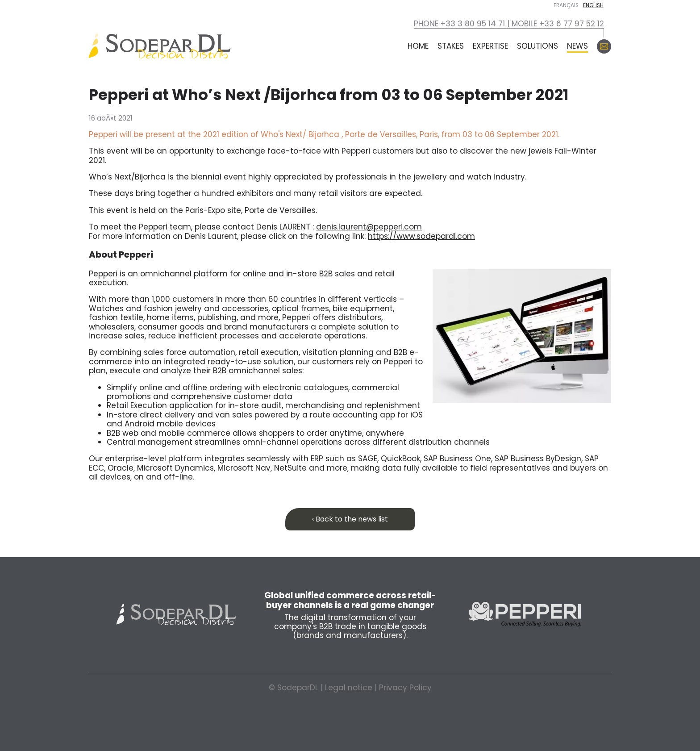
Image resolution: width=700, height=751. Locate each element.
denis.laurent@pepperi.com (369, 227)
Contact (604, 46)
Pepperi (524, 614)
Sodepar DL (176, 614)
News (577, 46)
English (593, 5)
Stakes (451, 46)
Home (418, 46)
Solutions (537, 46)
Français (566, 5)
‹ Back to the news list (350, 519)
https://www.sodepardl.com (421, 236)
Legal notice (349, 688)
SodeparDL (160, 46)
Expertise (490, 46)
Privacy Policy (405, 688)
